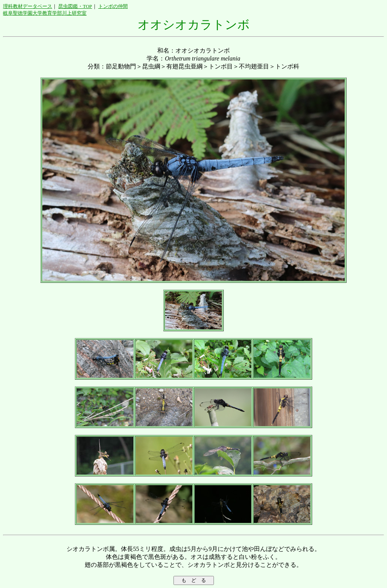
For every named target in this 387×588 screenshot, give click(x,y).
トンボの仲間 (113, 6)
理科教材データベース (28, 6)
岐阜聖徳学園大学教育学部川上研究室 (45, 13)
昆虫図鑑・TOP (75, 6)
